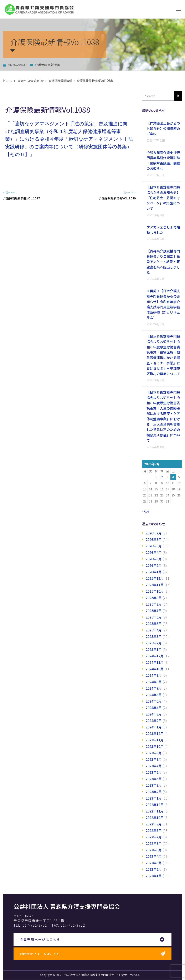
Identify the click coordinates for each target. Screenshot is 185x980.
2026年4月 (154, 552)
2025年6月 (154, 617)
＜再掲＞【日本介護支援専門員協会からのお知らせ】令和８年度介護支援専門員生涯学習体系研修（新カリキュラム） (163, 304)
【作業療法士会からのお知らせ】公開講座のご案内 (163, 128)
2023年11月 (155, 740)
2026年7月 (154, 533)
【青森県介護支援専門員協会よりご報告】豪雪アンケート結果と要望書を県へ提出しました (163, 262)
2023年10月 (155, 746)
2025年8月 (154, 604)
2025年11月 (155, 585)
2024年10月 (155, 669)
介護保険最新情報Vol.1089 (117, 198)
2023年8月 (154, 759)
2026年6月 (154, 539)
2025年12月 (155, 578)
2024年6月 (154, 695)
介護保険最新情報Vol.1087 (22, 198)
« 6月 (146, 511)
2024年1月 (154, 727)
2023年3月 (154, 785)
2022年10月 (155, 818)
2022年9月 (154, 824)
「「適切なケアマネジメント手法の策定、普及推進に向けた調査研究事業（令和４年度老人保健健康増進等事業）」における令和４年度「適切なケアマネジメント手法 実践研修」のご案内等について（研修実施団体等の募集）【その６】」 (69, 139)
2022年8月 (154, 830)
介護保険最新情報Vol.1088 (48, 110)
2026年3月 (154, 559)
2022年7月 (154, 837)
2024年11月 (155, 662)
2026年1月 (154, 572)
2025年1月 (154, 649)
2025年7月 (154, 611)
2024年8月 (154, 682)
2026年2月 (154, 565)
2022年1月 (154, 876)
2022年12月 (155, 805)
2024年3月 (154, 714)
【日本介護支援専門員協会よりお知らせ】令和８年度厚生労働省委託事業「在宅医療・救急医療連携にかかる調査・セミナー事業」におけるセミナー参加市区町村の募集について (163, 355)
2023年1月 (154, 798)
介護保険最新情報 (47, 65)
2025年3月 (154, 636)
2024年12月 (155, 656)
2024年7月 (154, 688)
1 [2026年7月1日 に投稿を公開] (156, 477)
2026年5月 (154, 546)
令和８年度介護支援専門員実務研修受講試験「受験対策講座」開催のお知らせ (163, 161)
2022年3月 (154, 863)
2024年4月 (154, 708)
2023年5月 (154, 779)
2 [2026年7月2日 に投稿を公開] (162, 477)
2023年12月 (155, 733)
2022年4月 (154, 856)
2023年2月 (154, 792)
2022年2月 (154, 869)
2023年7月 (154, 766)
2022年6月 (154, 843)
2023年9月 (154, 753)
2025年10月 (155, 591)
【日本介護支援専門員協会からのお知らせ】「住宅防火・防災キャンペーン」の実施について (163, 198)
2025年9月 (154, 598)
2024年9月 (154, 675)
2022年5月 (154, 850)
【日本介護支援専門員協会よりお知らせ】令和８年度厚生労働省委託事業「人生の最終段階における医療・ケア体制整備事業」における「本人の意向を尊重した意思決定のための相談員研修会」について (163, 416)
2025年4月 (154, 630)
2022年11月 (155, 811)
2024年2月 (154, 721)
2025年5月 (154, 624)
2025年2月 (154, 643)
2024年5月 (154, 701)
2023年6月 (154, 772)
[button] (92, 940)
